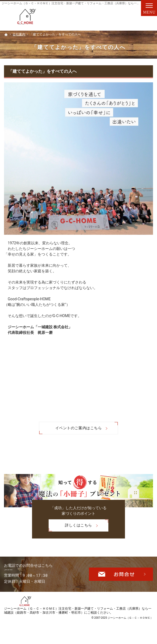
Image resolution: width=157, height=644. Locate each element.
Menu (149, 8)
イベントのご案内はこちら (79, 428)
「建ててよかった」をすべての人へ (42, 71)
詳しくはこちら (70, 525)
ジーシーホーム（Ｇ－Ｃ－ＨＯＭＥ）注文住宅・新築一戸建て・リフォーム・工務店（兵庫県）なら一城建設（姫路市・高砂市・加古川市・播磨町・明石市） (78, 617)
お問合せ (121, 577)
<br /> (78, 384)
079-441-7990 (40, 572)
